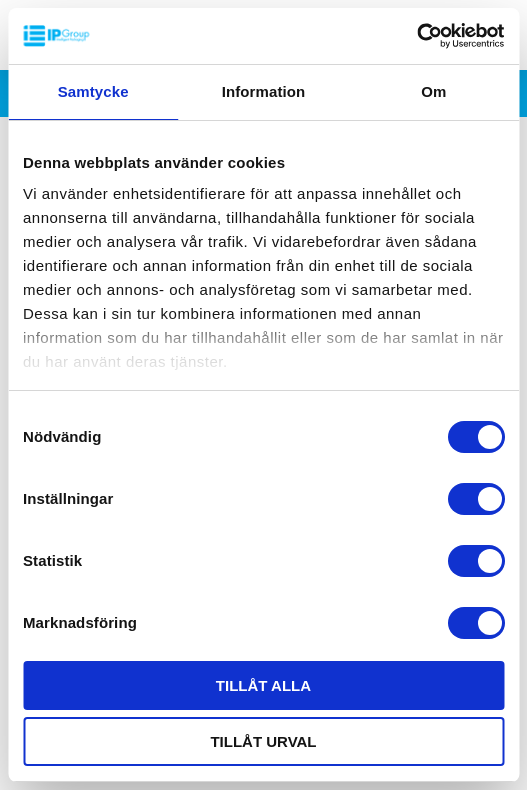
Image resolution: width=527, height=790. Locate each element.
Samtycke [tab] (93, 91)
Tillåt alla (263, 685)
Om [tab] (433, 91)
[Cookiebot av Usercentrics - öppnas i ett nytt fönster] (416, 36)
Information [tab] (264, 91)
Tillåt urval (263, 741)
